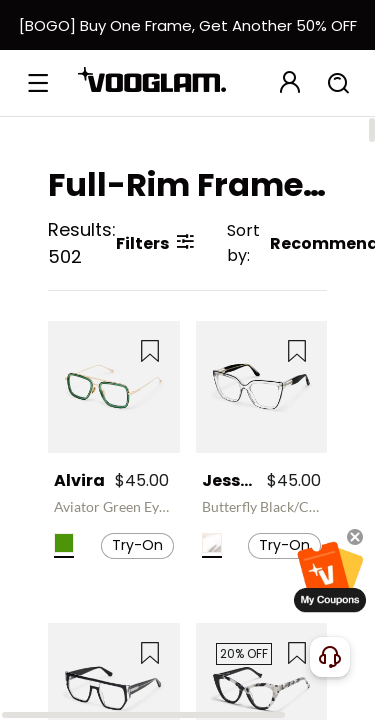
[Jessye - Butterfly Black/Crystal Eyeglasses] (262, 387)
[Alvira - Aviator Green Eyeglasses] (114, 387)
